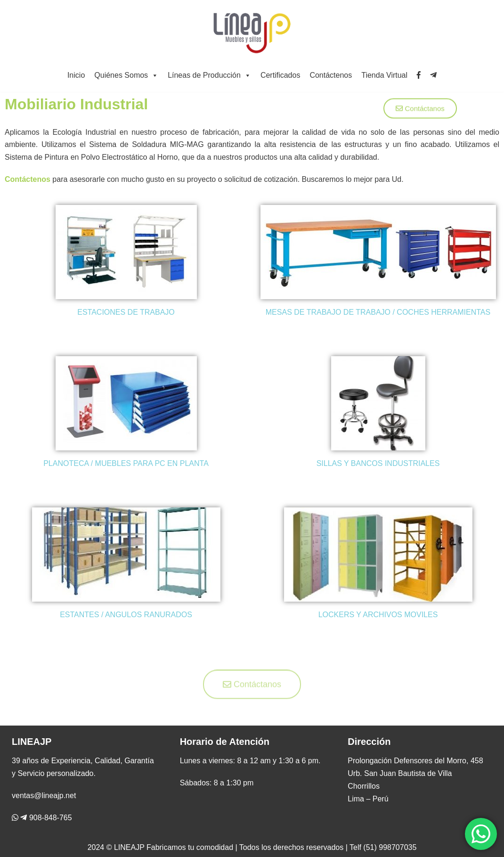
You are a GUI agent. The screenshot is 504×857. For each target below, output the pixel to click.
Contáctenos (331, 75)
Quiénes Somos (126, 75)
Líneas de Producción (209, 75)
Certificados (280, 75)
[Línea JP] (252, 32)
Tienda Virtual (384, 75)
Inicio (76, 75)
